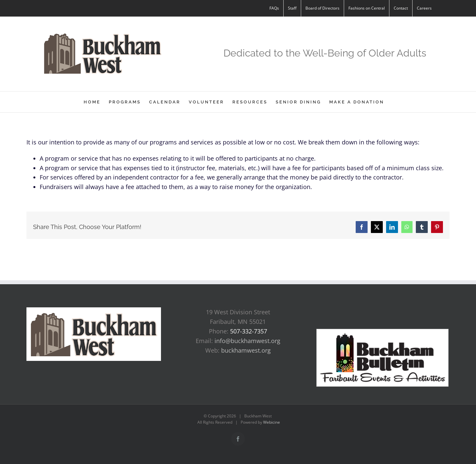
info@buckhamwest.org (247, 341)
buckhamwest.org (246, 350)
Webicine (272, 422)
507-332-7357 (249, 331)
